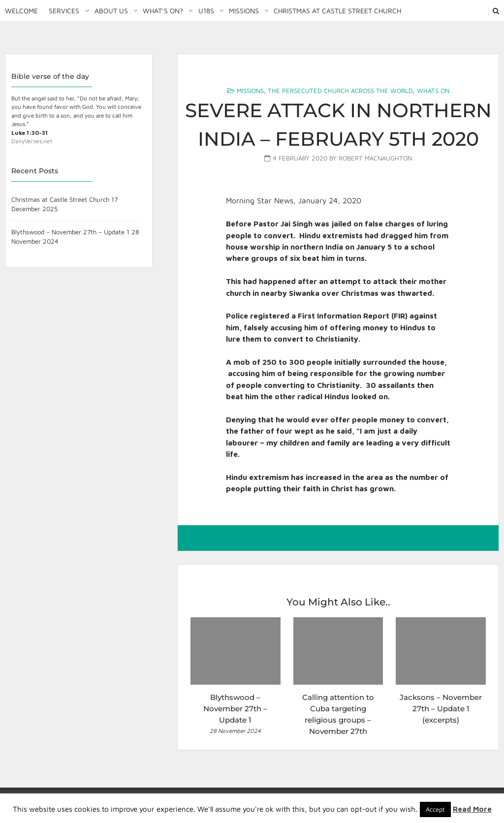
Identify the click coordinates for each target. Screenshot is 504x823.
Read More (472, 809)
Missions (244, 11)
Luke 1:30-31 (30, 133)
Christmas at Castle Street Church (337, 11)
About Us (111, 11)
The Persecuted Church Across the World (340, 91)
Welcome (21, 11)
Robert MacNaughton (375, 158)
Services (64, 11)
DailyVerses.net (32, 141)
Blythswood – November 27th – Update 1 (70, 232)
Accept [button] (435, 809)
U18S (206, 11)
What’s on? (163, 11)
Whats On (433, 91)
